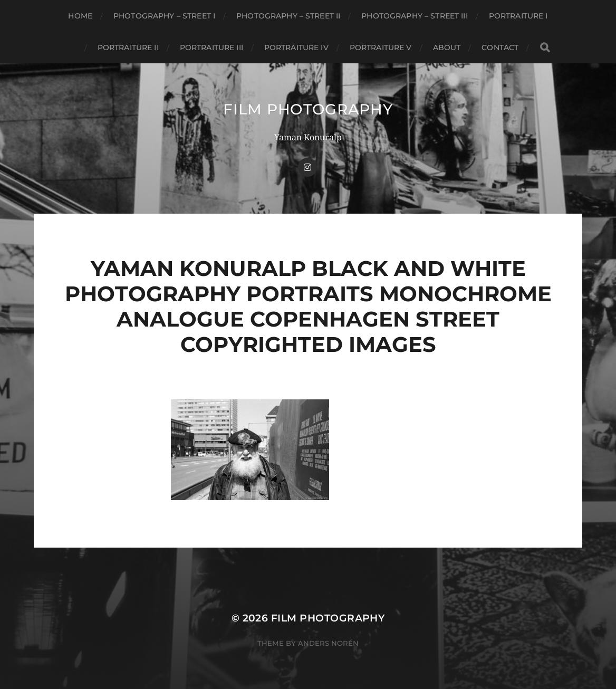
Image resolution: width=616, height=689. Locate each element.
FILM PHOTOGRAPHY (308, 109)
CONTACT (500, 47)
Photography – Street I (164, 16)
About (447, 47)
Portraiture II (128, 47)
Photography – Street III (414, 16)
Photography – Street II (288, 16)
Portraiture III (211, 47)
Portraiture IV (296, 47)
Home (80, 16)
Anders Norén (328, 643)
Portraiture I (518, 16)
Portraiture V (381, 47)
